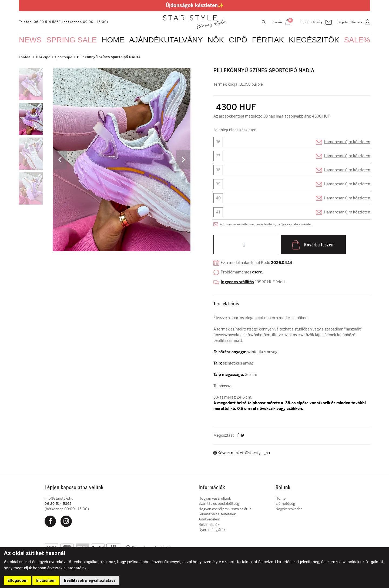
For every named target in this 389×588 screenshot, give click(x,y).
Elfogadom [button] (18, 580)
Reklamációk (209, 524)
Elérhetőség (285, 503)
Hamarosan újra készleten (347, 142)
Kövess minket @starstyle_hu (242, 452)
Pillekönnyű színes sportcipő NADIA (109, 57)
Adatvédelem (209, 518)
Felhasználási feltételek (217, 513)
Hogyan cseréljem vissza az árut (225, 508)
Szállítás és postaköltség (219, 503)
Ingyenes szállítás (237, 282)
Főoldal (25, 57)
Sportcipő (64, 57)
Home (281, 497)
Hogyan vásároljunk (215, 497)
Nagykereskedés (289, 508)
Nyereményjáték (212, 529)
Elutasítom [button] (46, 580)
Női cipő (44, 57)
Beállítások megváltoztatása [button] (90, 580)
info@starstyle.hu (59, 497)
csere (257, 272)
